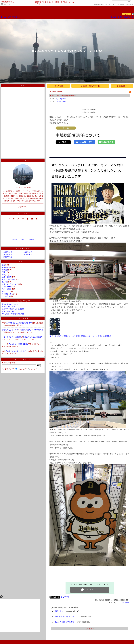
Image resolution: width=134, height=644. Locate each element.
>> (102, 5)
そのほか (7, 4)
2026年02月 (28, 252)
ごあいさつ (6, 296)
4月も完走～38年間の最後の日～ (14, 314)
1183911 (127, 14)
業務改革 (5, 270)
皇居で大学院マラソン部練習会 (13, 309)
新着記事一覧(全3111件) (90, 86)
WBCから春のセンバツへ (65, 617)
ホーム (3, 17)
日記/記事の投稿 (23, 301)
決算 (3, 265)
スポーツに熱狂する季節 (65, 622)
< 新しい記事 (59, 86)
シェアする (65, 597)
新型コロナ (6, 291)
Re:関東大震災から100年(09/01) (31, 330)
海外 (3, 275)
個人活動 (5, 282)
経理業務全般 (7, 267)
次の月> (31, 240)
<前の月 (14, 240)
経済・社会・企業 (8, 279)
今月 (23, 240)
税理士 (4, 272)
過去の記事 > (122, 86)
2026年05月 (8, 252)
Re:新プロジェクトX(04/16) (16, 351)
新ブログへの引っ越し (10, 304)
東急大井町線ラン (8, 307)
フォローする (23, 207)
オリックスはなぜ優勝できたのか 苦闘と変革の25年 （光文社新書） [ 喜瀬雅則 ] (81, 336)
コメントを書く (124, 602)
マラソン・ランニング (10, 284)
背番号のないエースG (10, 330)
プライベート (7, 287)
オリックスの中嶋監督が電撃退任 (63, 96)
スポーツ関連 (7, 289)
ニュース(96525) (61, 99)
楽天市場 (130, 5)
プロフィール (17, 17)
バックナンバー (23, 249)
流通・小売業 (7, 277)
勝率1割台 (59, 611)
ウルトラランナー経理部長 (12, 337)
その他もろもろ (7, 294)
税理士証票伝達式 (8, 311)
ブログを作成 (120, 5)
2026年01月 (28, 255)
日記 (9, 17)
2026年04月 (8, 255)
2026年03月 (8, 257)
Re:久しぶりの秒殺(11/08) (19, 344)
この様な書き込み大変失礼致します (19, 323)
